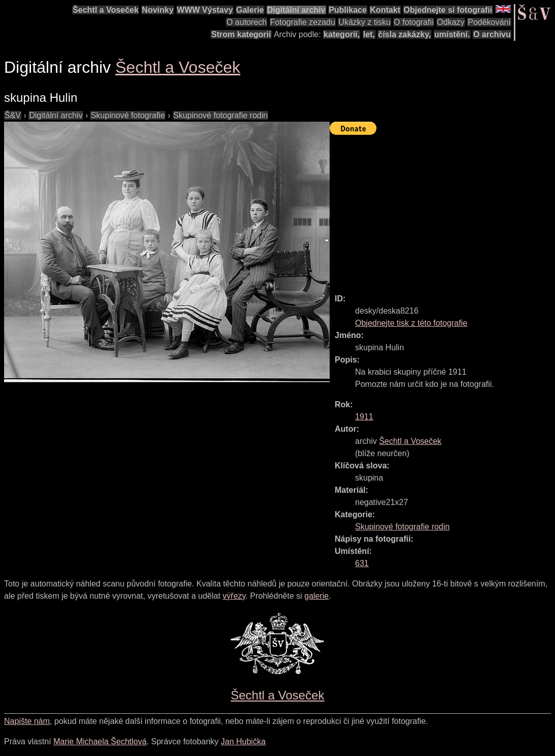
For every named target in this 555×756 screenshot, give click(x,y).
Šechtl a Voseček (106, 10)
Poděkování (489, 22)
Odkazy (451, 22)
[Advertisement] (442, 210)
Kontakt (385, 10)
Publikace (348, 10)
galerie (316, 596)
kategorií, (342, 34)
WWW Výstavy (205, 10)
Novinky (158, 10)
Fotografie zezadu (303, 22)
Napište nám (27, 721)
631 (362, 563)
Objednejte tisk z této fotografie (411, 323)
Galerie (250, 10)
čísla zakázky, (404, 34)
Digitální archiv (296, 10)
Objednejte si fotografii (448, 10)
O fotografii (414, 22)
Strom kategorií (241, 34)
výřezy (234, 596)
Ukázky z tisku (364, 22)
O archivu (492, 34)
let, (369, 34)
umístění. (452, 34)
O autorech (246, 22)
